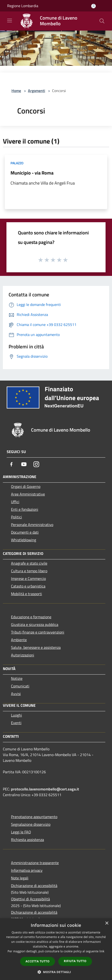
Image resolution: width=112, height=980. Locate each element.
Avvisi (16, 694)
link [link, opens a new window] (102, 951)
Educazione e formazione (31, 617)
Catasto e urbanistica (28, 586)
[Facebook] (11, 464)
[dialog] (56, 949)
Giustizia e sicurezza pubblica (35, 624)
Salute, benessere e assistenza (36, 647)
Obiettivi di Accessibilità (30, 899)
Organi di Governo (26, 486)
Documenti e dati (25, 532)
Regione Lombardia (23, 6)
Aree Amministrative (28, 494)
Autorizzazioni (23, 655)
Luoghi (16, 715)
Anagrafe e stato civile (29, 563)
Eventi (16, 723)
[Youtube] (24, 464)
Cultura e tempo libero (29, 571)
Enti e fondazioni (25, 509)
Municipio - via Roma (32, 173)
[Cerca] (102, 21)
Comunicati (20, 686)
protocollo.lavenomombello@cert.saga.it (45, 789)
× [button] (107, 923)
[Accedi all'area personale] (93, 6)
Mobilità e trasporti (27, 594)
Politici (16, 517)
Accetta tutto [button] (37, 961)
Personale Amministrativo (32, 525)
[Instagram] (36, 464)
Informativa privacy (27, 870)
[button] (56, 972)
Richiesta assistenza (27, 840)
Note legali (20, 878)
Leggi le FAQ (21, 832)
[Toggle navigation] (10, 21)
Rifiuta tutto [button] (75, 961)
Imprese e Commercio (28, 578)
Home (16, 91)
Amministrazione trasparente (35, 863)
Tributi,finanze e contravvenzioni (38, 632)
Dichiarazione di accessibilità (34, 886)
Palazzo (17, 163)
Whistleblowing (24, 540)
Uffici (15, 502)
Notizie (17, 678)
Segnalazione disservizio (31, 824)
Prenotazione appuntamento (34, 817)
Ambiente (19, 640)
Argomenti (37, 91)
